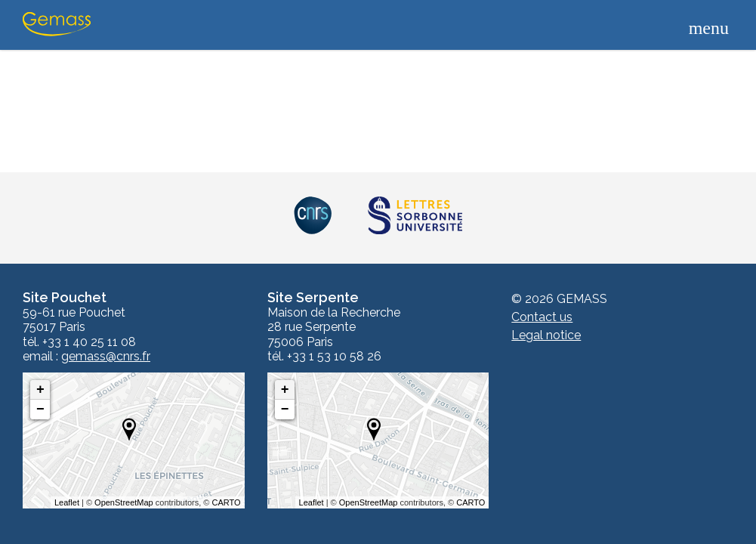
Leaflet (67, 502)
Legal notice (546, 335)
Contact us (542, 317)
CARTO (227, 502)
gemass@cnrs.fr (106, 357)
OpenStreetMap (124, 502)
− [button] (40, 410)
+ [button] (40, 390)
